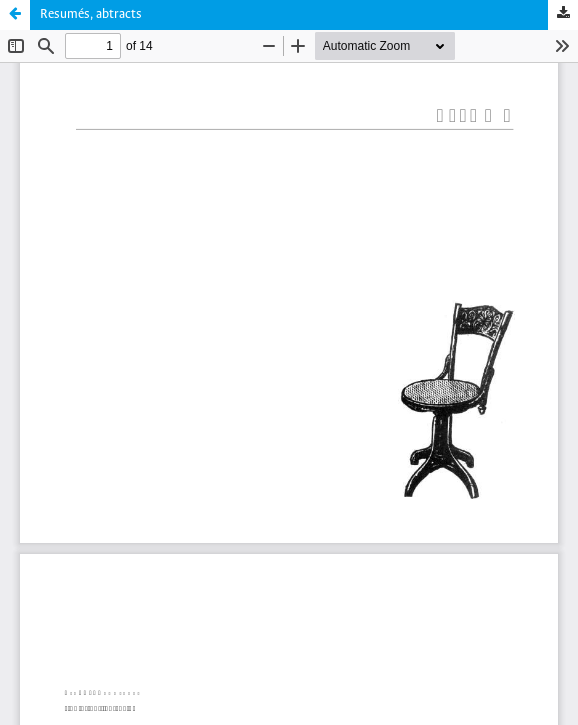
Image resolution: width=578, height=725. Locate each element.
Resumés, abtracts (91, 14)
